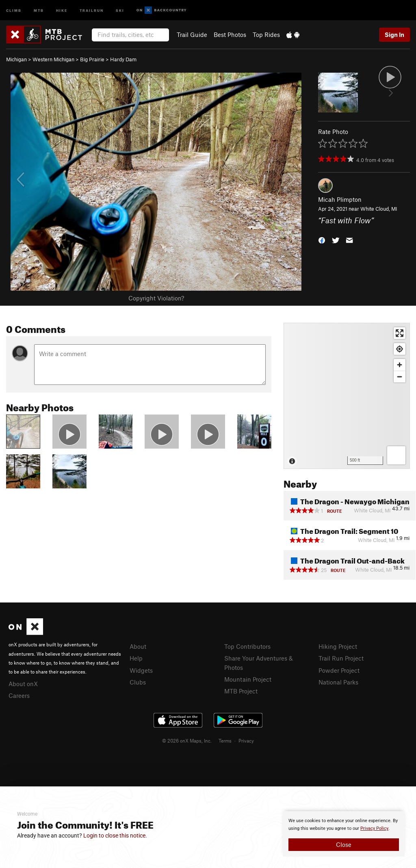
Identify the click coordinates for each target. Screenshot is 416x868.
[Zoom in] (400, 365)
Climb (14, 10)
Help (136, 658)
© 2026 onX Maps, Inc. (187, 741)
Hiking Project (338, 646)
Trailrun (92, 10)
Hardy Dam (123, 59)
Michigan (16, 59)
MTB (39, 10)
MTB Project (241, 691)
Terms (225, 741)
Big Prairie (92, 59)
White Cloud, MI (379, 209)
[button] (322, 239)
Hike (62, 10)
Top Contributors (247, 646)
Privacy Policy (374, 828)
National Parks (338, 682)
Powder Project (339, 670)
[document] (344, 834)
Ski (120, 10)
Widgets (141, 670)
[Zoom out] (400, 377)
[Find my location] (400, 349)
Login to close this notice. (115, 836)
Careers (19, 695)
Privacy (246, 741)
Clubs (138, 682)
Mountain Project (248, 679)
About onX (23, 684)
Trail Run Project (341, 658)
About (138, 646)
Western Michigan (53, 59)
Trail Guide (192, 35)
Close (344, 844)
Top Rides (266, 35)
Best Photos (230, 35)
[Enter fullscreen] (400, 333)
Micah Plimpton (340, 199)
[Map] (347, 396)
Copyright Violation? (156, 298)
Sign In (394, 35)
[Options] (396, 455)
